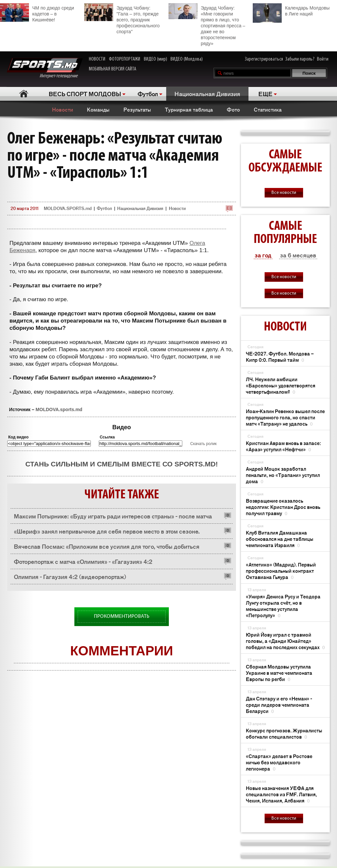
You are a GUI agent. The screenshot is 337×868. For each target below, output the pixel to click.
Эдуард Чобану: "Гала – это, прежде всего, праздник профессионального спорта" (122, 19)
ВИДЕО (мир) (156, 59)
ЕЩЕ (265, 93)
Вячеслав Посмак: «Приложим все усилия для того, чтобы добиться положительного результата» (107, 548)
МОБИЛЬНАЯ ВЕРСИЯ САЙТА (113, 69)
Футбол (148, 93)
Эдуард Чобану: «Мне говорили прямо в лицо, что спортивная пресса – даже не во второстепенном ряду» (207, 25)
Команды (98, 109)
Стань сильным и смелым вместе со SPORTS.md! (122, 464)
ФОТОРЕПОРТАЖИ (125, 59)
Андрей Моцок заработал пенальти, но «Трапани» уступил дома (283, 475)
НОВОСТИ (97, 59)
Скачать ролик (203, 444)
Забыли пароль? (300, 59)
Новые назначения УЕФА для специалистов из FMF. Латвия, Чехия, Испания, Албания (281, 794)
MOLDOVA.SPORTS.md (68, 208)
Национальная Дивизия (207, 93)
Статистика (268, 109)
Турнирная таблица (189, 109)
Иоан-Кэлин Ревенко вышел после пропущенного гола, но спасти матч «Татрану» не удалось (285, 417)
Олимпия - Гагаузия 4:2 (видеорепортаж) (70, 576)
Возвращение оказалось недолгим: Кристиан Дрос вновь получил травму (283, 507)
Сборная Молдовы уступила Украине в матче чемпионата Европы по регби (279, 673)
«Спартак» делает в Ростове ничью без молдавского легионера (279, 762)
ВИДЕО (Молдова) (187, 59)
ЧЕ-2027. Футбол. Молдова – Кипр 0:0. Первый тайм (280, 356)
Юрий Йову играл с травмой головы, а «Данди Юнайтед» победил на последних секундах (285, 641)
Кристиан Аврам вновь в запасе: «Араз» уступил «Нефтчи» (283, 446)
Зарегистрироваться (264, 59)
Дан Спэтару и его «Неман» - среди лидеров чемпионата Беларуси (279, 705)
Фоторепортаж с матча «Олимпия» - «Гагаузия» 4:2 (83, 561)
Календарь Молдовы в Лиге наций (291, 10)
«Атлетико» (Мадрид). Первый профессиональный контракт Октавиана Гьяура (281, 571)
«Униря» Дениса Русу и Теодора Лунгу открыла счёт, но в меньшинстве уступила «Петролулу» (283, 606)
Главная (24, 94)
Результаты (137, 109)
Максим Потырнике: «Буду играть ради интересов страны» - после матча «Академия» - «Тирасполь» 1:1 (113, 518)
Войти (323, 59)
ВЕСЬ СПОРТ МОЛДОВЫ (85, 93)
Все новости (284, 193)
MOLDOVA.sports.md (59, 409)
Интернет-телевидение (45, 68)
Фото (233, 109)
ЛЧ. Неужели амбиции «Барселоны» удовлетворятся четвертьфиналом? (281, 385)
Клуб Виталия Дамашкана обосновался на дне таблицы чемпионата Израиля (280, 539)
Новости (63, 109)
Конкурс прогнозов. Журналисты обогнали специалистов (284, 733)
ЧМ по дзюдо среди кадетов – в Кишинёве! (37, 13)
